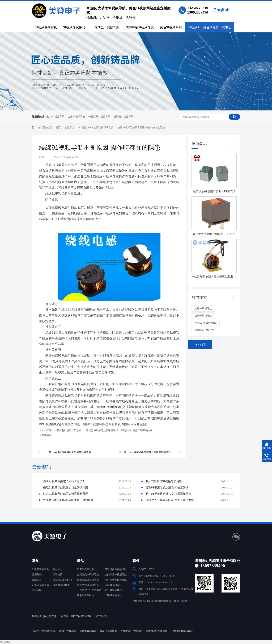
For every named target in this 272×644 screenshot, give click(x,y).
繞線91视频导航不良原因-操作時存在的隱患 (141, 127)
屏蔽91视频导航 (108, 631)
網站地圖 (37, 590)
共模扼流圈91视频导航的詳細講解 (73, 452)
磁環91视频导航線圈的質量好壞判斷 (66, 488)
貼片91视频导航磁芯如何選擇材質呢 (66, 494)
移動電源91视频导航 (88, 580)
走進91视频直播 (40, 585)
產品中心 (58, 569)
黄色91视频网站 (171, 27)
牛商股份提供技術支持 (44, 616)
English (222, 10)
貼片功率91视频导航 (156, 631)
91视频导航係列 (74, 27)
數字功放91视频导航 (88, 585)
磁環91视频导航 (113, 585)
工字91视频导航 (113, 595)
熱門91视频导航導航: (45, 631)
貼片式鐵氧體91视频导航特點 (164, 481)
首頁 (58, 127)
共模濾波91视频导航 (131, 631)
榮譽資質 (58, 575)
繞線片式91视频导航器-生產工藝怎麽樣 (170, 500)
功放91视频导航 (76, 117)
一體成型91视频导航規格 (68, 430)
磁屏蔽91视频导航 (124, 117)
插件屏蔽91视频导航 (140, 27)
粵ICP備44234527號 (81, 616)
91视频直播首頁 (46, 27)
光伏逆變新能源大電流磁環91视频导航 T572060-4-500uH (214, 277)
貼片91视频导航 (56, 117)
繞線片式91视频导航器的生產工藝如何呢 (68, 500)
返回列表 (200, 344)
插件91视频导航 (88, 631)
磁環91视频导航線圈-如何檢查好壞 (167, 488)
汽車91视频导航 (86, 569)
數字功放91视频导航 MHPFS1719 (214, 192)
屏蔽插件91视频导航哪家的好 (136, 430)
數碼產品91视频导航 (88, 575)
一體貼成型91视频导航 (89, 590)
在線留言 (37, 580)
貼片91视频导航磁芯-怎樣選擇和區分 (168, 494)
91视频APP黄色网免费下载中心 (210, 27)
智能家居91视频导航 (116, 575)
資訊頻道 (70, 127)
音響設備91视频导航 (116, 569)
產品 (80, 561)
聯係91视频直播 (61, 585)
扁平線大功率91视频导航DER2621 (214, 234)
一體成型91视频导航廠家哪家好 (101, 430)
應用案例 (37, 575)
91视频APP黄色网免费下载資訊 (96, 127)
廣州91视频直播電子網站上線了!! (64, 481)
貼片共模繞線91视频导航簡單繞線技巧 (150, 452)
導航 (35, 561)
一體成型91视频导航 (105, 27)
